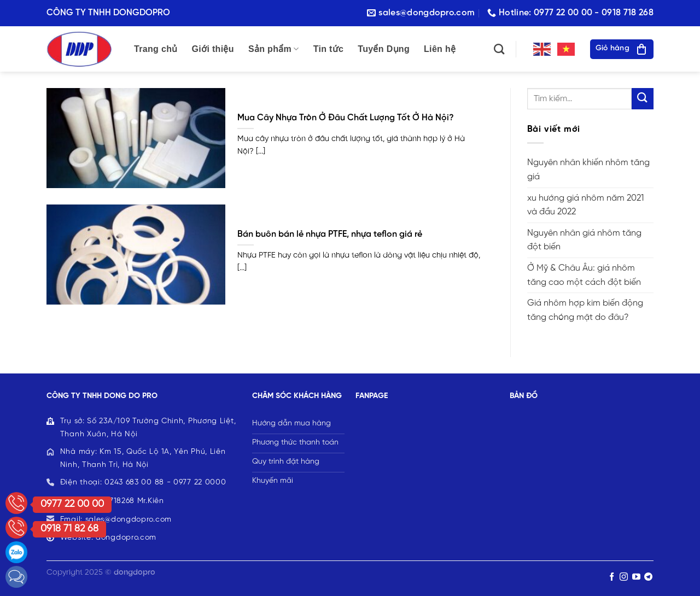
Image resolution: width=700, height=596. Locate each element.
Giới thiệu (213, 49)
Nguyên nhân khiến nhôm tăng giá (588, 170)
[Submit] (643, 99)
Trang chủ (156, 49)
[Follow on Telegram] (648, 577)
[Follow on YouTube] (636, 577)
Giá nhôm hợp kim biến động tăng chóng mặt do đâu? (585, 310)
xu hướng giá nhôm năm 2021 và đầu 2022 (585, 205)
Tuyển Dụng (384, 49)
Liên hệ (440, 49)
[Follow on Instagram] (624, 577)
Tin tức (329, 49)
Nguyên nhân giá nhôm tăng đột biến (584, 240)
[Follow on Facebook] (612, 577)
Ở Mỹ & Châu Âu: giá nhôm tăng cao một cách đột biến (584, 275)
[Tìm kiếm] (499, 49)
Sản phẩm (274, 49)
